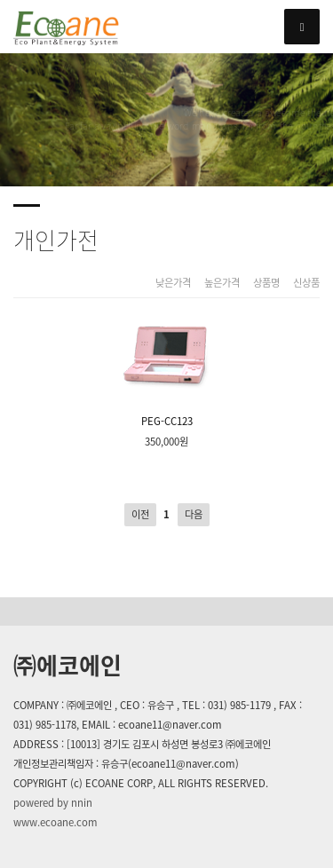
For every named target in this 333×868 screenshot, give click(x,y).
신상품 (306, 283)
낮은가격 (173, 283)
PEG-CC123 (167, 370)
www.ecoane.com (55, 822)
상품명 (266, 283)
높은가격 (222, 283)
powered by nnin (53, 803)
